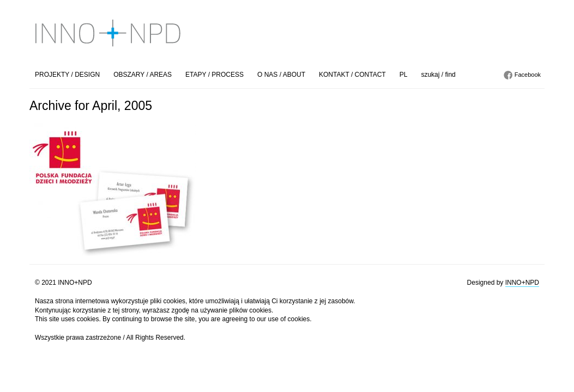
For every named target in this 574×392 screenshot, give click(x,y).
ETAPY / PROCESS (215, 75)
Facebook (528, 75)
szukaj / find (438, 75)
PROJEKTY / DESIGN (67, 75)
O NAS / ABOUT (281, 75)
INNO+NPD (522, 283)
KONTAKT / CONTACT (352, 75)
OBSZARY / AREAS (143, 75)
